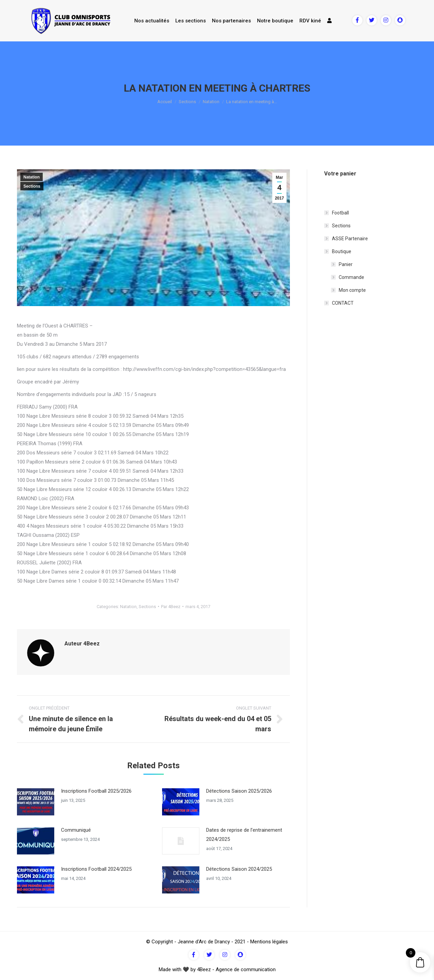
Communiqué (76, 830)
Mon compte (352, 290)
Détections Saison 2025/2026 (239, 791)
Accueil (165, 102)
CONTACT (343, 303)
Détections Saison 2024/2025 (239, 869)
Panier (346, 264)
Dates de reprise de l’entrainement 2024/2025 (244, 835)
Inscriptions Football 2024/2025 (96, 869)
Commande (351, 277)
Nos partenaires (231, 21)
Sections (187, 102)
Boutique (342, 251)
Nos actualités (152, 21)
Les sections (191, 21)
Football (340, 213)
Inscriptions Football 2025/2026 (96, 791)
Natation (211, 102)
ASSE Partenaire (350, 239)
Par (171, 607)
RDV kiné (310, 21)
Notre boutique (275, 21)
